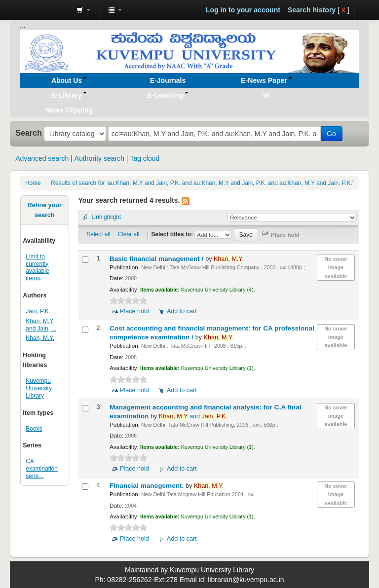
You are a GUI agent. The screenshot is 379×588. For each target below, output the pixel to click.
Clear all (129, 234)
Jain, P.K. (38, 311)
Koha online (44, 10)
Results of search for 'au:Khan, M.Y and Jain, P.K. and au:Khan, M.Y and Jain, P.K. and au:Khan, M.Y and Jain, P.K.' (202, 183)
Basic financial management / (157, 259)
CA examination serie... (42, 469)
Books (34, 429)
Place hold (134, 311)
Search (29, 133)
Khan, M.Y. (40, 338)
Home (33, 183)
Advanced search (42, 158)
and (193, 416)
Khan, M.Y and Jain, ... (41, 325)
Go (331, 134)
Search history (312, 10)
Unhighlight (106, 217)
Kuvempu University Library (39, 388)
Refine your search (45, 210)
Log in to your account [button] (243, 10)
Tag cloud (145, 158)
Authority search (99, 158)
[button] (83, 10)
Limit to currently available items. (37, 268)
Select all (98, 234)
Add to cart (182, 311)
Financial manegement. (148, 486)
